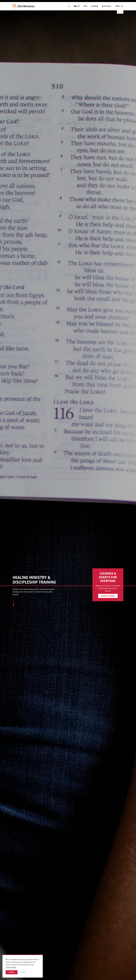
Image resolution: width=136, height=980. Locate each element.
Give (85, 6)
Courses (95, 6)
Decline (23, 972)
